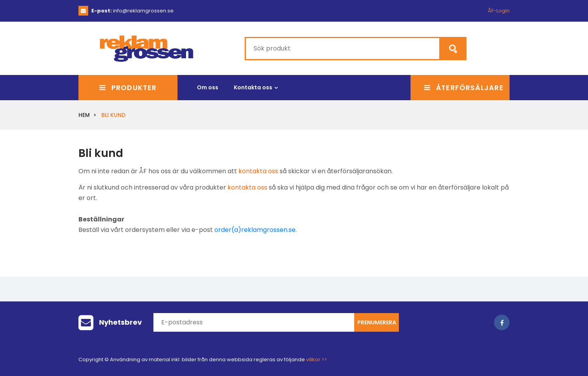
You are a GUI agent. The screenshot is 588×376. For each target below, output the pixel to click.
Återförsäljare (464, 88)
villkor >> (317, 359)
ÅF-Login (499, 11)
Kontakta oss (253, 87)
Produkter (128, 88)
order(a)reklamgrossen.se (255, 230)
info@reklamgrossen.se (132, 11)
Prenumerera (377, 322)
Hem (84, 115)
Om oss (208, 87)
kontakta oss (258, 171)
